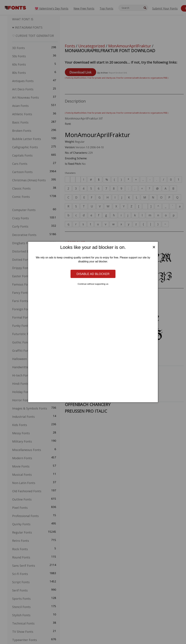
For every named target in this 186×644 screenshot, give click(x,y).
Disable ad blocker (93, 274)
